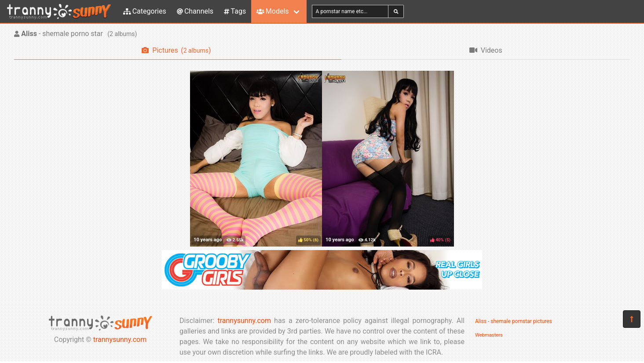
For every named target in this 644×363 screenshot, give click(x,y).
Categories (145, 11)
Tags (235, 11)
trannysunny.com (120, 339)
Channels (195, 11)
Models (273, 11)
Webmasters (489, 335)
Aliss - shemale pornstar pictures (514, 321)
